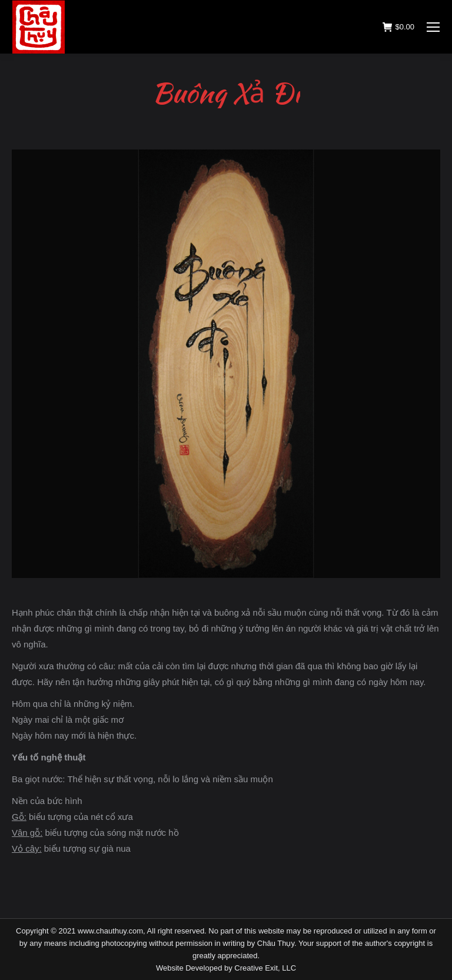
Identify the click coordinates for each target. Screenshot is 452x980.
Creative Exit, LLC (265, 968)
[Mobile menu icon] (433, 27)
